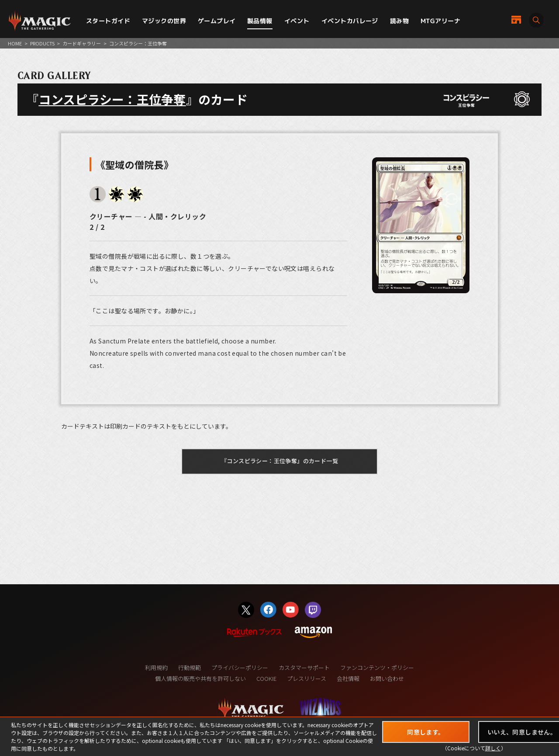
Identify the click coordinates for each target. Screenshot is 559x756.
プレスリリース (307, 678)
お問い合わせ (387, 678)
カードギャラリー (82, 43)
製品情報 (260, 21)
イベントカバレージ (350, 21)
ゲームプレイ (217, 21)
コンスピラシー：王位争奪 (112, 99)
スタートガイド (108, 21)
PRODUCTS (42, 43)
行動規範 (190, 668)
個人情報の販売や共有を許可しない (200, 678)
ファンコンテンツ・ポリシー (377, 668)
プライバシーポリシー (240, 668)
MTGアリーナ (440, 21)
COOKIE (266, 678)
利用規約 (156, 668)
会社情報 (348, 678)
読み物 (399, 21)
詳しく (493, 748)
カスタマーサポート (304, 668)
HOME (15, 43)
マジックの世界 (164, 21)
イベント (297, 21)
